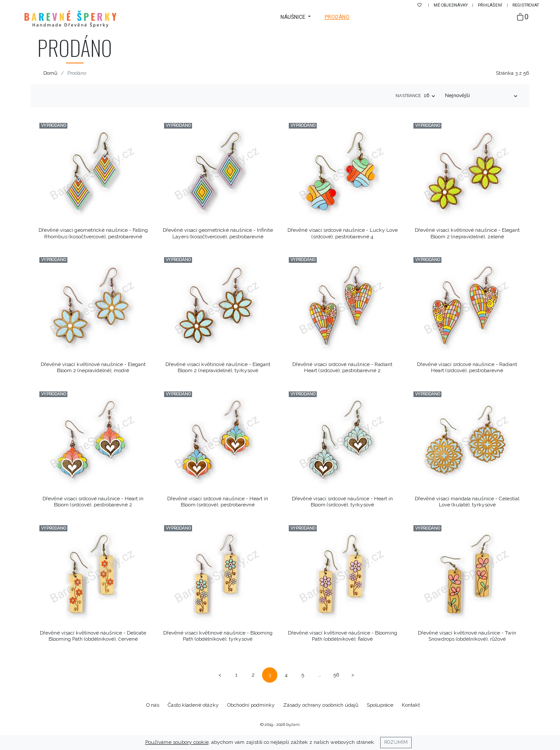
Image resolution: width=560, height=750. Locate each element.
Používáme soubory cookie (177, 742)
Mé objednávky (451, 5)
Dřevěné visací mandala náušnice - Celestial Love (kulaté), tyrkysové (467, 502)
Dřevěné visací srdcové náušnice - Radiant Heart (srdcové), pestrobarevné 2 (342, 367)
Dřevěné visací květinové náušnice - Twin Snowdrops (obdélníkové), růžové (467, 636)
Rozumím (396, 742)
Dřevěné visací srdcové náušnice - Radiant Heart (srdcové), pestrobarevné (467, 367)
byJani (293, 724)
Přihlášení (490, 5)
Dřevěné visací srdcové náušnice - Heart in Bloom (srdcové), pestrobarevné (218, 502)
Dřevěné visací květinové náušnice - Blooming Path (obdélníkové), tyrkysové (218, 636)
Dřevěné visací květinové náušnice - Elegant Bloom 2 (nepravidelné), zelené (467, 233)
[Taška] (523, 17)
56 (336, 675)
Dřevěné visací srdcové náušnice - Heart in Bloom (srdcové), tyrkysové (342, 502)
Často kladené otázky (193, 705)
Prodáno (337, 17)
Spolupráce (380, 705)
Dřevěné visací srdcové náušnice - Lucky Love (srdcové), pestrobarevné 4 (343, 233)
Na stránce (408, 96)
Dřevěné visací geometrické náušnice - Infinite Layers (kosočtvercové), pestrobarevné (218, 233)
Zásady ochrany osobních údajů (321, 705)
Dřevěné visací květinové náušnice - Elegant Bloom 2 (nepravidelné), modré (93, 367)
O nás (153, 705)
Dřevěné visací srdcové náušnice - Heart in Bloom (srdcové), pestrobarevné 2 (93, 502)
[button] (296, 17)
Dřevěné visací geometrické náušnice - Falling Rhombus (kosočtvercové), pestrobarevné (93, 233)
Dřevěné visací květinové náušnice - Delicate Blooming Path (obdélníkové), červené (93, 636)
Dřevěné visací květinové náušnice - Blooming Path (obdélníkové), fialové (343, 636)
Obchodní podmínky (251, 705)
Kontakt (411, 705)
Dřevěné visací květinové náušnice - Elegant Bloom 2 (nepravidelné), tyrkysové (218, 367)
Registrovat (526, 5)
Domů (50, 73)
